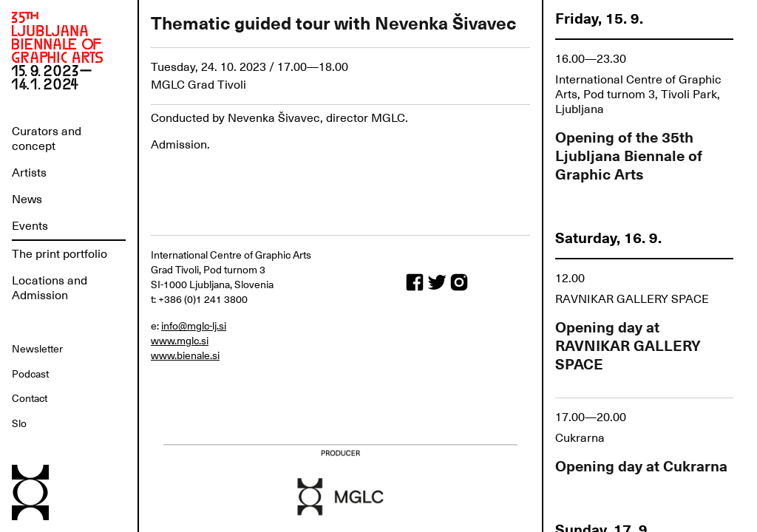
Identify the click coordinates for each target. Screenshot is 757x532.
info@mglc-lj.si (194, 326)
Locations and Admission (50, 288)
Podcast (30, 374)
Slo (19, 423)
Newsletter (37, 349)
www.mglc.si (180, 341)
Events (30, 226)
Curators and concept (47, 139)
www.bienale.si (185, 355)
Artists (29, 173)
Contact (30, 398)
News (27, 199)
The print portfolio (60, 254)
